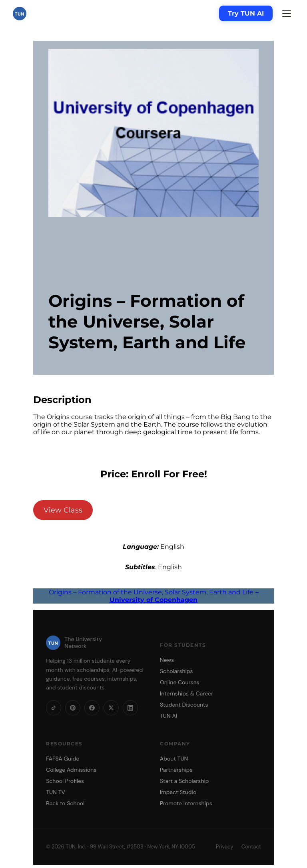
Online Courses (180, 682)
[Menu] (287, 14)
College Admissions (71, 770)
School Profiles (65, 781)
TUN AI (168, 716)
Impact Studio (178, 792)
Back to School (65, 803)
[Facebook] (92, 708)
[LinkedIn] (130, 708)
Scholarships (176, 671)
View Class (63, 510)
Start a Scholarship (184, 781)
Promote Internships (186, 803)
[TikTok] (54, 708)
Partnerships (176, 770)
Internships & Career (186, 693)
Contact (251, 847)
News (167, 660)
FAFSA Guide (63, 759)
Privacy (225, 847)
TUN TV (56, 792)
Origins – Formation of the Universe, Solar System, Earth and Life (154, 596)
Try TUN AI (246, 13)
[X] (111, 708)
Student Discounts (184, 705)
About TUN (174, 759)
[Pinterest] (73, 708)
